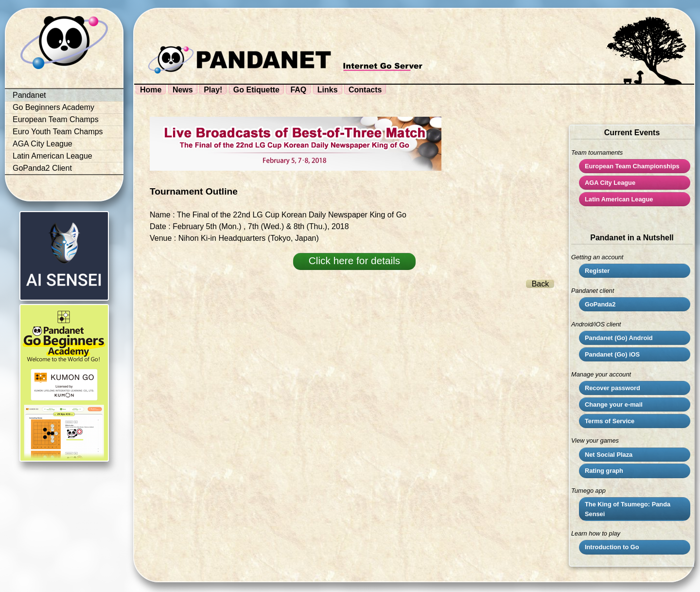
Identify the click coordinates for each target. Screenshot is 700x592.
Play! (213, 90)
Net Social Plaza (609, 455)
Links (328, 90)
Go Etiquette (256, 90)
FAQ (298, 90)
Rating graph (604, 471)
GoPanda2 (600, 304)
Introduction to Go (612, 547)
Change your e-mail (614, 404)
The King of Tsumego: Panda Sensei (628, 509)
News (183, 90)
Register (597, 271)
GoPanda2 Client (42, 168)
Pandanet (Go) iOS (612, 354)
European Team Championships (632, 166)
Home (151, 90)
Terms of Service (610, 421)
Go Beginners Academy (53, 107)
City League (610, 183)
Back (541, 284)
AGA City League (43, 144)
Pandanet (29, 95)
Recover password (612, 388)
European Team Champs (56, 119)
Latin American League (52, 156)
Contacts (365, 90)
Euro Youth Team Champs (58, 132)
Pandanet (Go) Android (619, 338)
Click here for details (354, 260)
